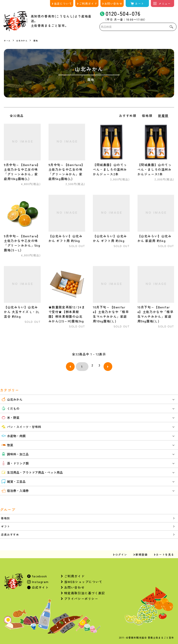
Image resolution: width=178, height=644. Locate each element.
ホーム (8, 40)
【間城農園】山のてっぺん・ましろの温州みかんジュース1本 (155, 169)
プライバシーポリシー (81, 597)
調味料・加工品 (15, 451)
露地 (39, 40)
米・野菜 (10, 415)
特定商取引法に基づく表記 (85, 592)
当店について (63, 3)
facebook (39, 575)
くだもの (10, 406)
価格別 (6, 516)
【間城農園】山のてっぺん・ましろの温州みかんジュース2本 (110, 169)
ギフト (6, 524)
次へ (103, 365)
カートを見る (165, 553)
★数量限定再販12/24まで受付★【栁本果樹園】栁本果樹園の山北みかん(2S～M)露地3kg (67, 314)
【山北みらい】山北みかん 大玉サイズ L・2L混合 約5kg (22, 312)
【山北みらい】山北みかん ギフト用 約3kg (110, 238)
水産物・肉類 (13, 433)
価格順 (147, 116)
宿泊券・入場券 (15, 488)
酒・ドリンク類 (15, 460)
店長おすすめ (11, 533)
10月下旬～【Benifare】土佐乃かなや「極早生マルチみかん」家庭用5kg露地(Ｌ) (156, 314)
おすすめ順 (128, 116)
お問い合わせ (113, 3)
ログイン (121, 553)
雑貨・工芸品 (13, 479)
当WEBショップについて (83, 580)
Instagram (40, 580)
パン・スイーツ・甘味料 (21, 424)
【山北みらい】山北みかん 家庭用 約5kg (155, 238)
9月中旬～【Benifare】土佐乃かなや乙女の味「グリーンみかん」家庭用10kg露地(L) (22, 172)
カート (140, 3)
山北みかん (24, 40)
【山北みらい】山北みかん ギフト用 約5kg (66, 238)
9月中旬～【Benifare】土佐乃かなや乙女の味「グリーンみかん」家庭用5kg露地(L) (67, 172)
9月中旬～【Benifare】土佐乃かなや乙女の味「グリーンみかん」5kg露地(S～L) (22, 243)
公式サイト (40, 586)
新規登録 (142, 553)
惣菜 (7, 442)
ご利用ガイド (88, 3)
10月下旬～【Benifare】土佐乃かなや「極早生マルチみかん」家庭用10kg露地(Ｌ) (111, 314)
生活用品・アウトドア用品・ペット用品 (32, 469)
